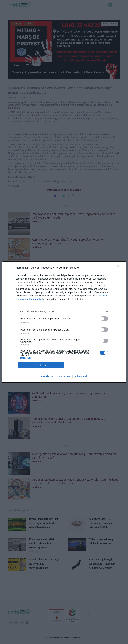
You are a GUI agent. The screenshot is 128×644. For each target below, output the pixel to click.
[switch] (104, 319)
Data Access (64, 376)
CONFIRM (41, 365)
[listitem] (64, 311)
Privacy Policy (82, 376)
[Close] (120, 268)
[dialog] (64, 322)
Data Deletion (46, 376)
